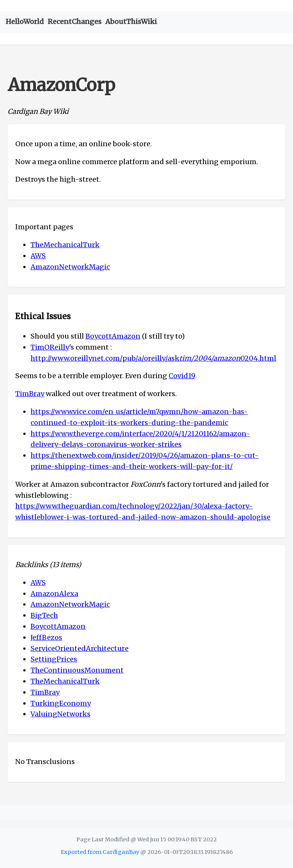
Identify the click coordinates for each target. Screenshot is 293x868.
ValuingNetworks (60, 714)
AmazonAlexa (54, 594)
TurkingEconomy (61, 703)
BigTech (44, 615)
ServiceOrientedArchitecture (80, 648)
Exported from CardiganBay (100, 852)
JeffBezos (46, 637)
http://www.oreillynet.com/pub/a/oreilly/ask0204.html (153, 358)
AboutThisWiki (131, 22)
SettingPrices (54, 659)
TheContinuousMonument (77, 670)
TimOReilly (50, 347)
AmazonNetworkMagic (70, 267)
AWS (38, 256)
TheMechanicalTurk (65, 245)
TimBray (30, 394)
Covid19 (182, 376)
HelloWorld (25, 22)
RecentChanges (75, 22)
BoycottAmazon (113, 336)
